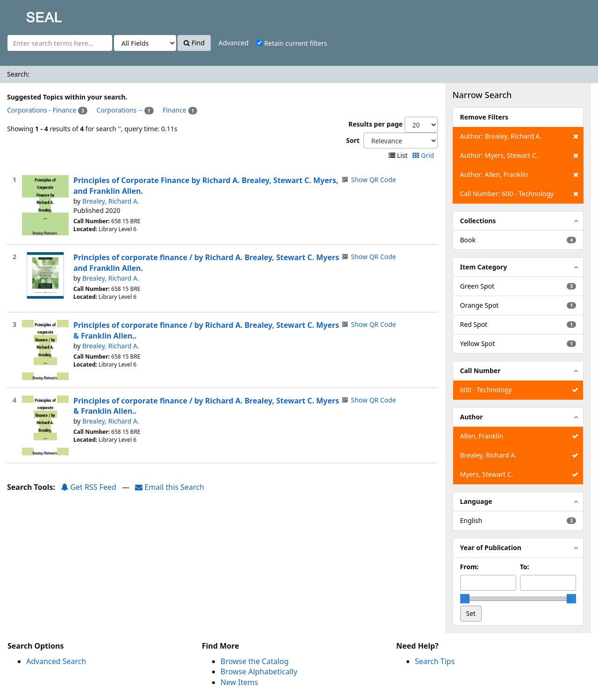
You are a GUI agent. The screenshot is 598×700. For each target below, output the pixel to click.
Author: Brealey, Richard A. (519, 136)
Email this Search (170, 487)
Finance (174, 110)
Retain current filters (292, 43)
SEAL (25, 14)
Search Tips (435, 661)
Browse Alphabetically (259, 672)
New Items (239, 682)
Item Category (484, 267)
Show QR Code (373, 180)
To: (525, 567)
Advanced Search (56, 661)
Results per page (376, 124)
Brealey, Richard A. (111, 201)
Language (476, 501)
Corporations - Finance (42, 110)
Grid (424, 155)
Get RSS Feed (89, 487)
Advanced (234, 43)
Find (194, 43)
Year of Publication (491, 548)
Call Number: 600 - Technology (519, 194)
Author (472, 417)
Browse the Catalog (255, 661)
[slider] (465, 599)
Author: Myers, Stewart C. (519, 156)
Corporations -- (120, 110)
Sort (353, 140)
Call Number (481, 371)
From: (470, 567)
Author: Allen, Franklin (519, 175)
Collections (478, 221)
